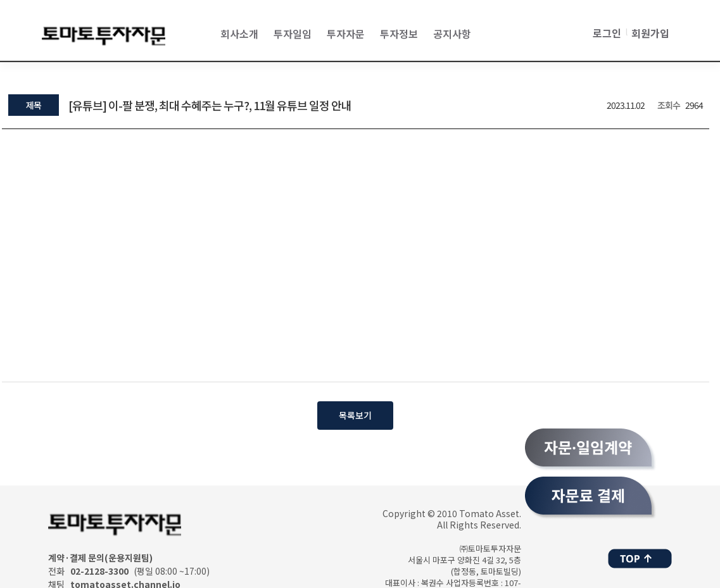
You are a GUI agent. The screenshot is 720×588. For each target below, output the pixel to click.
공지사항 (452, 34)
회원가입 (650, 33)
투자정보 (399, 34)
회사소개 (239, 34)
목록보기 (355, 415)
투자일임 (293, 34)
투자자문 (346, 34)
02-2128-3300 (99, 571)
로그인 (607, 33)
